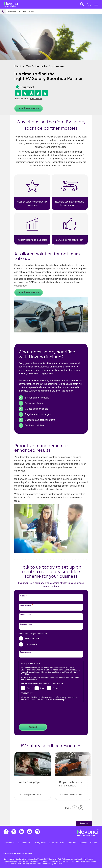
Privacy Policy (58, 700)
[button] (82, 4)
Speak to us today (29, 108)
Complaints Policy (56, 843)
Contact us (72, 843)
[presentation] (40, 714)
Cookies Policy (24, 843)
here (57, 586)
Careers (83, 843)
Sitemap (94, 843)
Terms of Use (9, 843)
